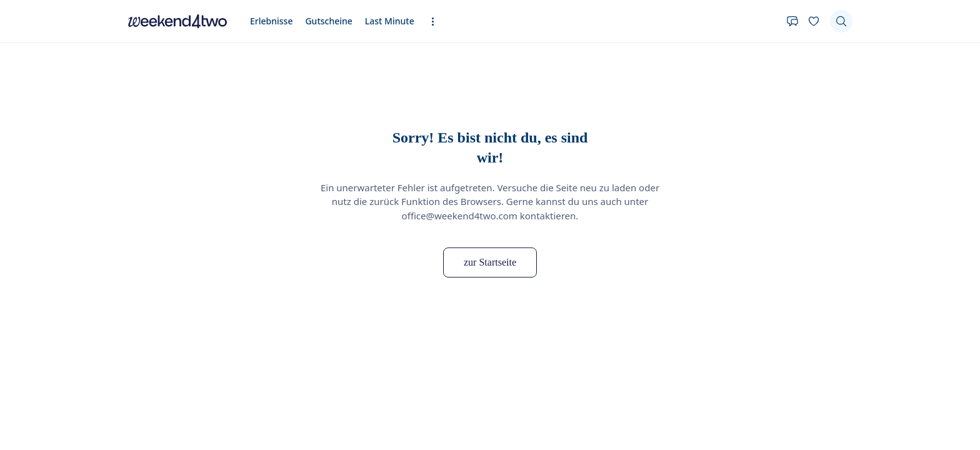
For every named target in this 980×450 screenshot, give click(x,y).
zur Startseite (490, 262)
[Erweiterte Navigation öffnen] (437, 22)
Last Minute (390, 21)
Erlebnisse (271, 21)
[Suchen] (841, 21)
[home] (177, 21)
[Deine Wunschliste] (814, 21)
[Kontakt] (792, 21)
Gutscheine (328, 21)
